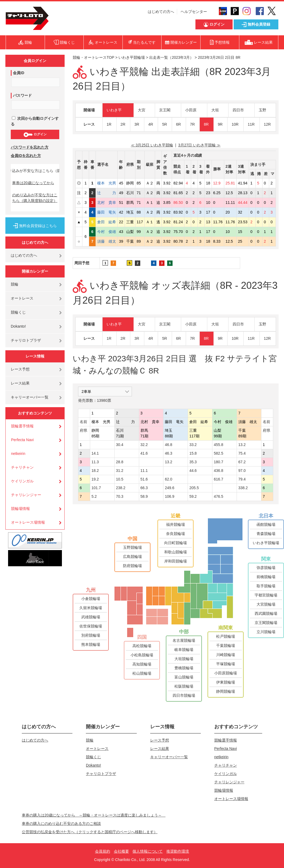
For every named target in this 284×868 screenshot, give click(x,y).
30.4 (120, 445)
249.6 (169, 488)
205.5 (194, 488)
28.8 (120, 462)
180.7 (218, 462)
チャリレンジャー (26, 495)
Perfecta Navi (22, 440)
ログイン (35, 135)
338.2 (243, 488)
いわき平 (114, 110)
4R (151, 124)
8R (206, 124)
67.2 (242, 462)
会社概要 (121, 851)
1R (109, 124)
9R (220, 124)
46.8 (168, 445)
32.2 (144, 445)
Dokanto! (18, 326)
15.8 (193, 453)
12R (267, 124)
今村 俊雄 (107, 232)
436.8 (218, 471)
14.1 (95, 453)
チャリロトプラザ (26, 340)
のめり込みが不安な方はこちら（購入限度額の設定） (35, 198)
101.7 (96, 488)
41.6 (144, 453)
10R (235, 124)
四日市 (238, 110)
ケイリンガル (22, 481)
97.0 (242, 471)
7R (192, 124)
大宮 (142, 110)
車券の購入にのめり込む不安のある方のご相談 (61, 824)
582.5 (218, 453)
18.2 (95, 471)
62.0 (168, 479)
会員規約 (103, 851)
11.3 (95, 462)
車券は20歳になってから (33, 183)
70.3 (120, 496)
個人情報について (148, 851)
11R (251, 124)
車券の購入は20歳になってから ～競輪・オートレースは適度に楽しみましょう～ (94, 815)
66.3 (144, 488)
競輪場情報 (20, 509)
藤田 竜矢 (107, 212)
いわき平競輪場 (132, 57)
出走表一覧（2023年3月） (171, 57)
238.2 (121, 488)
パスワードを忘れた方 (30, 147)
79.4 (242, 479)
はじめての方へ (161, 12)
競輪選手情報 (22, 426)
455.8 (218, 445)
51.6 (144, 479)
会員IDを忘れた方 (26, 156)
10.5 (120, 479)
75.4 (242, 453)
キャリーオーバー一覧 (30, 397)
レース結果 (20, 383)
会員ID (19, 73)
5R (164, 124)
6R (178, 124)
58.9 (144, 496)
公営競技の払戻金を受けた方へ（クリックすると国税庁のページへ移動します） (90, 832)
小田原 (191, 110)
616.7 (218, 479)
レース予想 (20, 369)
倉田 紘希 (107, 222)
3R (137, 124)
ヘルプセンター (194, 12)
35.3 (193, 462)
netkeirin (18, 454)
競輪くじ (18, 312)
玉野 (262, 110)
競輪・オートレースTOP (93, 57)
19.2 (95, 479)
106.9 (169, 496)
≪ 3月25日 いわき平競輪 (152, 145)
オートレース (22, 298)
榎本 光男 (107, 183)
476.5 (218, 496)
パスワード (22, 95)
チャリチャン (22, 467)
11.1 (144, 471)
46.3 (168, 453)
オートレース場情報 (28, 522)
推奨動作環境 (178, 851)
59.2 (193, 496)
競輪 (15, 284)
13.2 (242, 445)
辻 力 (107, 193)
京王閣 (165, 110)
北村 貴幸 (107, 203)
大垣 (215, 110)
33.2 (193, 445)
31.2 (120, 471)
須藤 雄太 (107, 241)
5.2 (94, 496)
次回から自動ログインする (35, 121)
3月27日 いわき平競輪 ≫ (199, 145)
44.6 (193, 471)
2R (123, 124)
